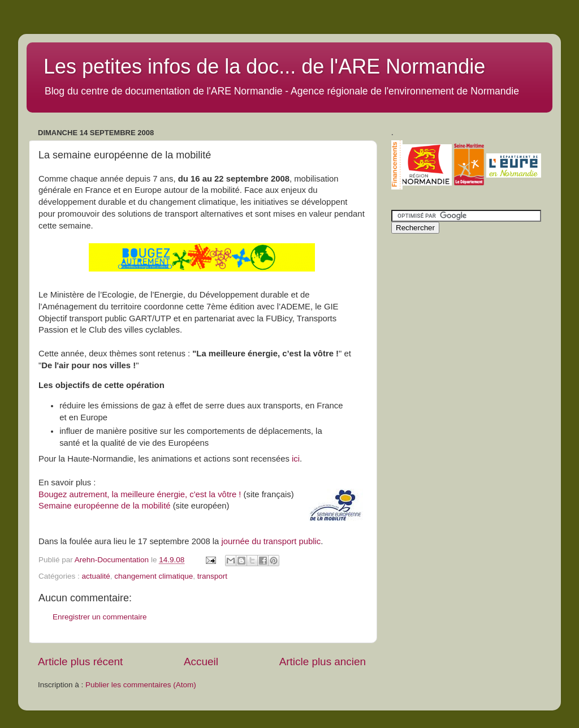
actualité (96, 576)
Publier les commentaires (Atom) (141, 685)
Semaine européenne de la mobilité (105, 506)
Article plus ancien (323, 662)
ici (296, 459)
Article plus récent (80, 662)
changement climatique (154, 576)
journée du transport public (271, 541)
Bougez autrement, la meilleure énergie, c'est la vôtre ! (140, 494)
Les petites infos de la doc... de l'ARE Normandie (264, 66)
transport (212, 576)
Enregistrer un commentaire (100, 617)
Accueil (201, 662)
